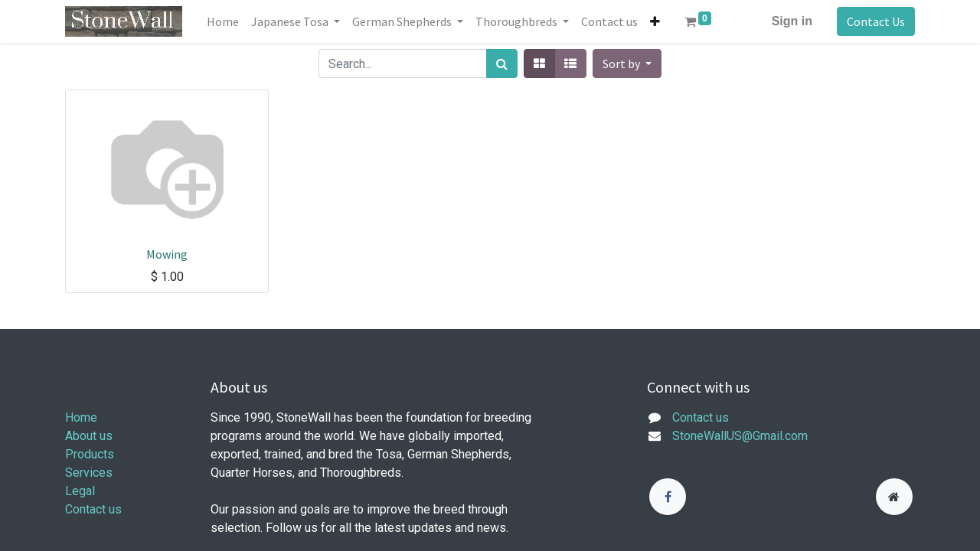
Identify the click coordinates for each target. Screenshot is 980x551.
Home (81, 417)
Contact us (93, 509)
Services (89, 473)
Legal (80, 491)
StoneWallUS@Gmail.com (740, 436)
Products (90, 454)
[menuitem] (223, 21)
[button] (655, 21)
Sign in (792, 21)
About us (89, 436)
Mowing (167, 254)
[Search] (502, 64)
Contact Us (876, 21)
